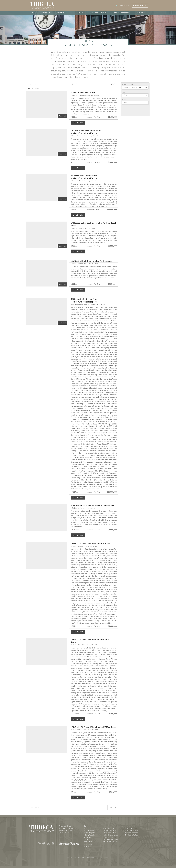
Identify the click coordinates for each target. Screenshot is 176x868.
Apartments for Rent (131, 830)
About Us (46, 13)
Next (114, 84)
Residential (62, 13)
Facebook (39, 844)
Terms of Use (88, 842)
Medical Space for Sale (110, 837)
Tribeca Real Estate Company (41, 829)
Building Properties (89, 835)
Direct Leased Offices (109, 828)
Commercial (79, 13)
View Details (78, 123)
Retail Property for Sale (110, 842)
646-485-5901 (124, 5)
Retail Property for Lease (110, 839)
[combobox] (135, 88)
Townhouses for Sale (131, 833)
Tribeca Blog (87, 837)
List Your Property (121, 13)
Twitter (44, 844)
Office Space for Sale (109, 830)
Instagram (53, 844)
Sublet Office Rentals (109, 833)
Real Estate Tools (98, 13)
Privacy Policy (88, 844)
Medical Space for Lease (110, 835)
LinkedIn (48, 844)
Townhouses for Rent (132, 835)
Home (33, 13)
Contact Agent (140, 5)
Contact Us (140, 13)
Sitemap (86, 846)
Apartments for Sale (131, 828)
